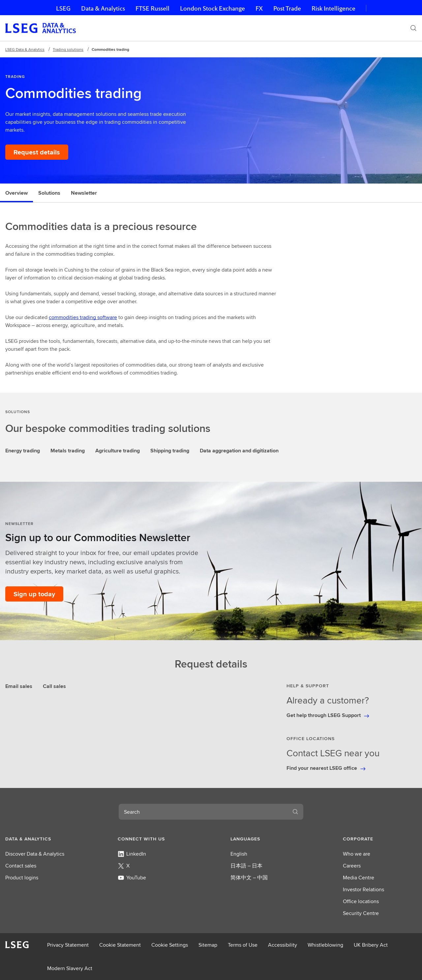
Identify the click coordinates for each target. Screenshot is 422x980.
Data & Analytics (103, 8)
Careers (352, 866)
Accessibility (283, 945)
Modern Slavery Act (70, 968)
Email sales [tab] (19, 686)
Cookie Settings (170, 945)
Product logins (22, 878)
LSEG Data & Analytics (25, 49)
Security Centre (361, 913)
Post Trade (287, 8)
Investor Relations (363, 889)
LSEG (63, 8)
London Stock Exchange (212, 8)
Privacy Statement (68, 945)
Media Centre (359, 878)
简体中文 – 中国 (249, 878)
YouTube (132, 878)
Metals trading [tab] (68, 451)
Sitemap (208, 945)
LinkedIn (132, 854)
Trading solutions (68, 49)
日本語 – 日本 (246, 866)
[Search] (413, 28)
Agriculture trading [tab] (118, 451)
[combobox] (203, 812)
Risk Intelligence (333, 8)
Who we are (357, 854)
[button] (42, 839)
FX (259, 8)
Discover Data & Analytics (35, 854)
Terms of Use (243, 945)
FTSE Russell (152, 8)
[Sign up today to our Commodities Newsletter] (34, 594)
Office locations (361, 901)
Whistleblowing (325, 945)
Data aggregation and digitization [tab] (239, 451)
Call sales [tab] (54, 686)
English (239, 854)
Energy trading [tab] (23, 451)
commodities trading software (83, 317)
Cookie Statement (120, 945)
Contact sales (21, 866)
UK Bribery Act (371, 945)
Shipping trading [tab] (170, 451)
